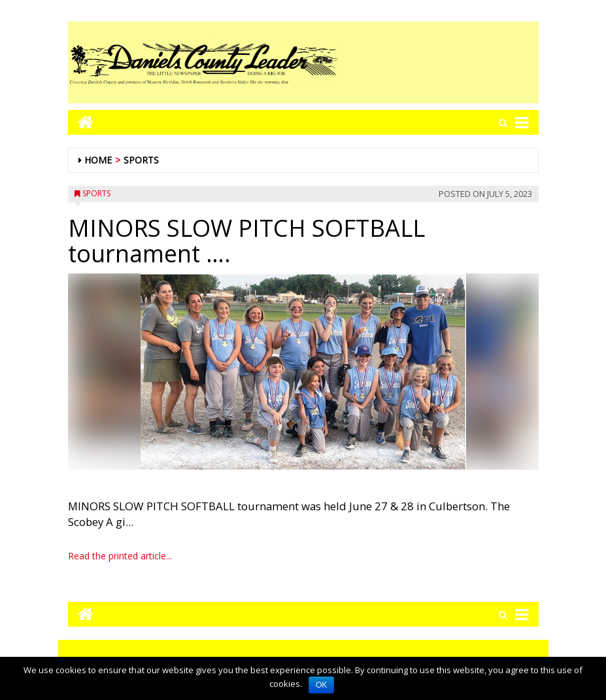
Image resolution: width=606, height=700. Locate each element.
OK (321, 685)
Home (98, 160)
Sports (141, 160)
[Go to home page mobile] (81, 122)
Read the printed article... (120, 556)
